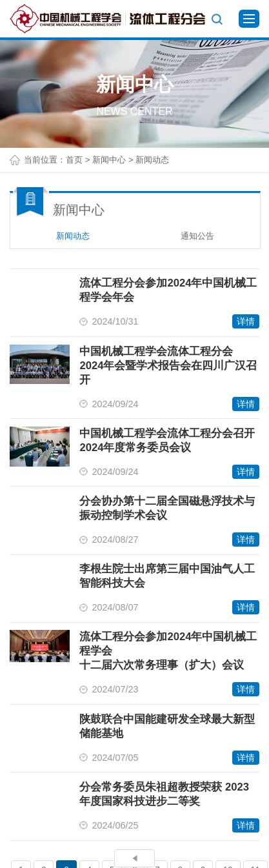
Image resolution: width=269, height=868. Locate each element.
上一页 (134, 859)
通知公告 (197, 236)
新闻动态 (73, 236)
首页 (74, 160)
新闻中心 (109, 160)
